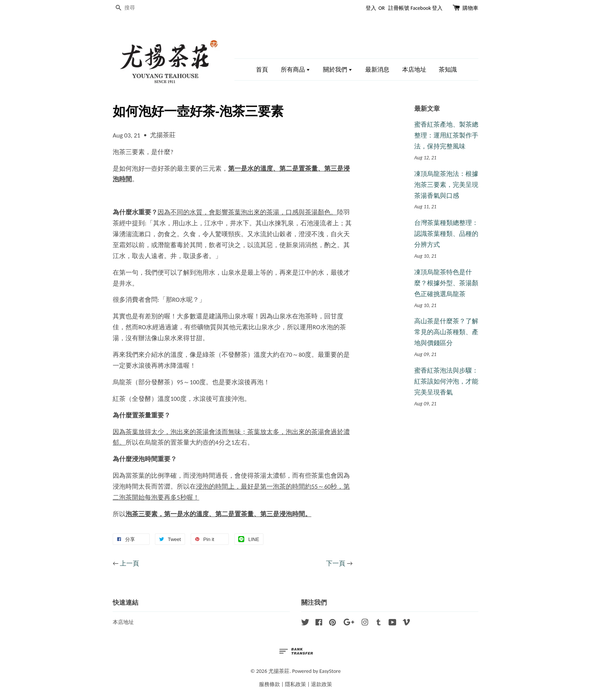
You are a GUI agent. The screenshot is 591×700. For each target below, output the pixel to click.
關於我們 (338, 70)
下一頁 (336, 563)
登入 (371, 8)
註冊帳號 (399, 8)
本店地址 (414, 70)
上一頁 (129, 563)
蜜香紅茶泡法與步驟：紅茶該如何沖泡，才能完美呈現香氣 (446, 381)
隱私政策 (295, 684)
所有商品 (296, 70)
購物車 (470, 8)
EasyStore (330, 671)
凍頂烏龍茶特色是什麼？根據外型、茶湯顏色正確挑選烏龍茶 (446, 283)
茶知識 (448, 70)
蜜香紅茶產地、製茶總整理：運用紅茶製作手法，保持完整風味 (446, 135)
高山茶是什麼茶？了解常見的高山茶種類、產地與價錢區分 (446, 332)
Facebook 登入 (426, 8)
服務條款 (269, 684)
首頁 (262, 70)
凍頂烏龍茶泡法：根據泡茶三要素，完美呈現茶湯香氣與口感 (446, 185)
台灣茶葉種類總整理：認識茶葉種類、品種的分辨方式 (446, 234)
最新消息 (377, 70)
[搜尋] (135, 8)
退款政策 (322, 684)
